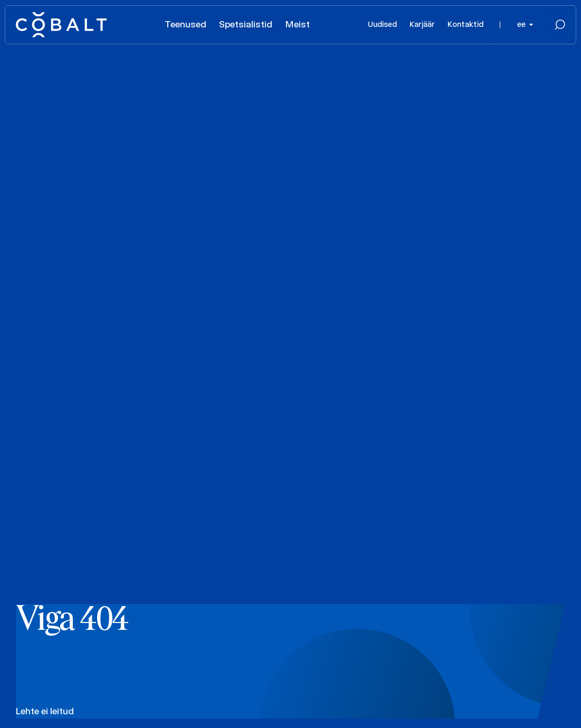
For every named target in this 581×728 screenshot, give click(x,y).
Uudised (382, 24)
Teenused (185, 24)
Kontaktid (465, 24)
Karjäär (422, 24)
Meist (297, 24)
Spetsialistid (246, 24)
